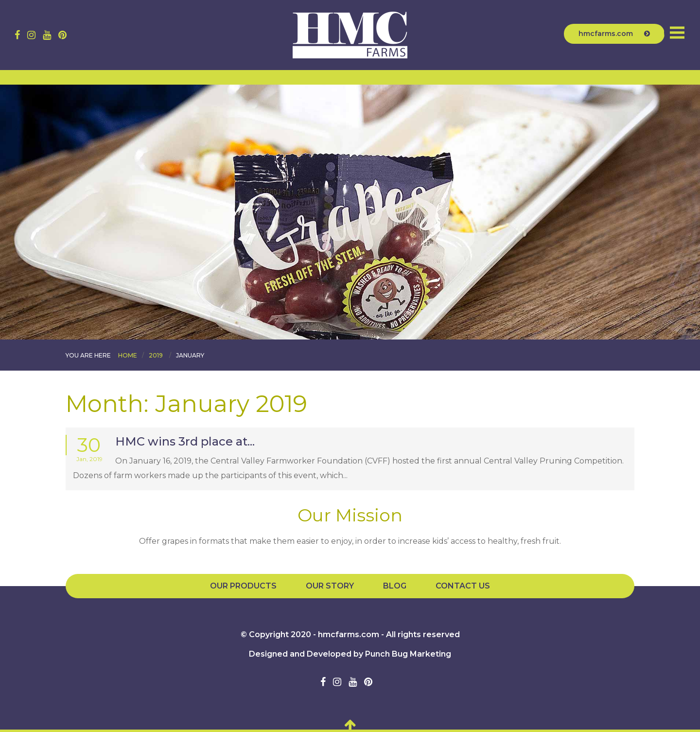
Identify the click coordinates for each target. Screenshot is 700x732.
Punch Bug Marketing (408, 654)
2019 (156, 355)
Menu (677, 33)
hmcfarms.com (614, 34)
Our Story (330, 586)
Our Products (243, 586)
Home (128, 355)
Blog (395, 586)
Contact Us (463, 586)
